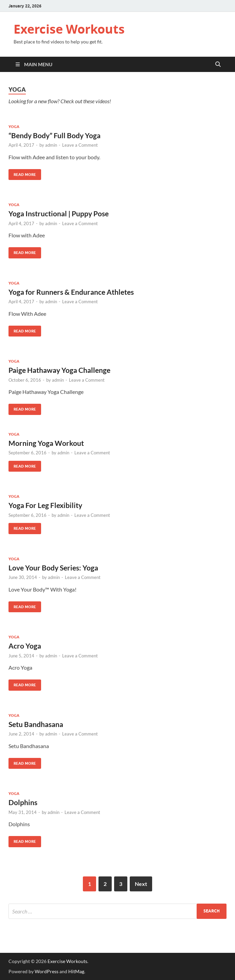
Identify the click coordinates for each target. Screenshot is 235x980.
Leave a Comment (80, 145)
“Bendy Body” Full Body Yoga (55, 135)
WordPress (47, 971)
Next (141, 884)
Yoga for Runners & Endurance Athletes (71, 292)
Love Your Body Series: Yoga (53, 568)
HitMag (76, 971)
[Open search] (218, 65)
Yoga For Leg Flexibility (45, 505)
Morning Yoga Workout (46, 443)
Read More (22, 173)
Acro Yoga (25, 646)
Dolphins (23, 802)
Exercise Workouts (69, 29)
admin (51, 145)
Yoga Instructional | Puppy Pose (59, 213)
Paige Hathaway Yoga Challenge (59, 370)
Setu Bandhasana (36, 724)
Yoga (14, 127)
